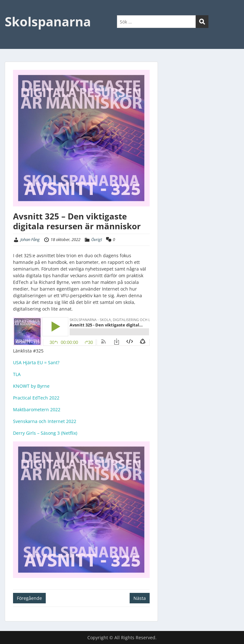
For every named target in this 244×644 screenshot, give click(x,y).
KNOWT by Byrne (31, 386)
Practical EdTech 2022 (36, 398)
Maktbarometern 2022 (37, 409)
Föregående (29, 598)
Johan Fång (30, 239)
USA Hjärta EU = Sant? (36, 362)
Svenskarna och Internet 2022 (45, 421)
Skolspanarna (48, 21)
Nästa (140, 598)
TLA (17, 374)
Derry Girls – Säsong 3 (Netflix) (45, 433)
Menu (11, 11)
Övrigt (97, 239)
